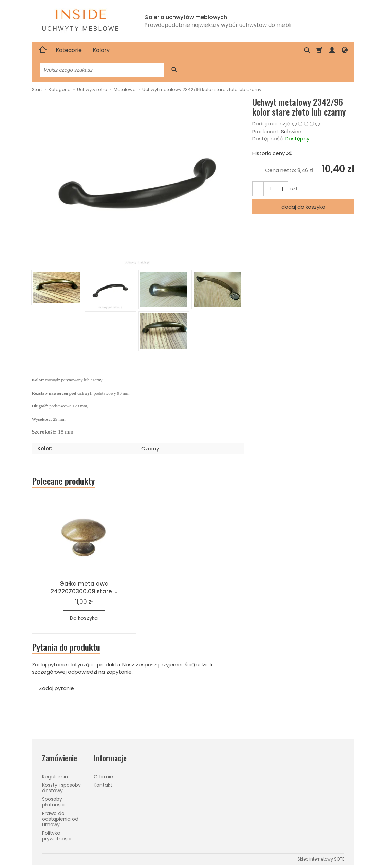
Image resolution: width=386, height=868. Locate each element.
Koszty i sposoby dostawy (61, 788)
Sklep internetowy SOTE (321, 859)
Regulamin (55, 777)
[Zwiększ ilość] (258, 189)
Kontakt (103, 785)
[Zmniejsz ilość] (282, 189)
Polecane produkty (63, 481)
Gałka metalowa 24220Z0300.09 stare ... (84, 587)
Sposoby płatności (53, 802)
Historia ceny (272, 153)
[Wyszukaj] (174, 70)
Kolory (101, 50)
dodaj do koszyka (303, 207)
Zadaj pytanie (57, 688)
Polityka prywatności (57, 836)
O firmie (103, 777)
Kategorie (69, 50)
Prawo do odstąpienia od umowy (60, 819)
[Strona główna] (43, 50)
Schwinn (291, 131)
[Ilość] (270, 189)
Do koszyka (84, 618)
